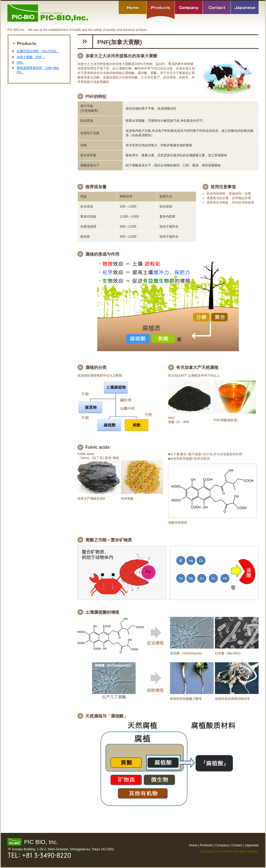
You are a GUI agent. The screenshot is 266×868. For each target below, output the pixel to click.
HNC (20, 63)
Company (189, 10)
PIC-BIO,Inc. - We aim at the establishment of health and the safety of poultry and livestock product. (48, 13)
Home (133, 10)
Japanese (245, 10)
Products (161, 10)
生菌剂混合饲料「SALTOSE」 (38, 51)
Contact (217, 10)
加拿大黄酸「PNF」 (31, 57)
